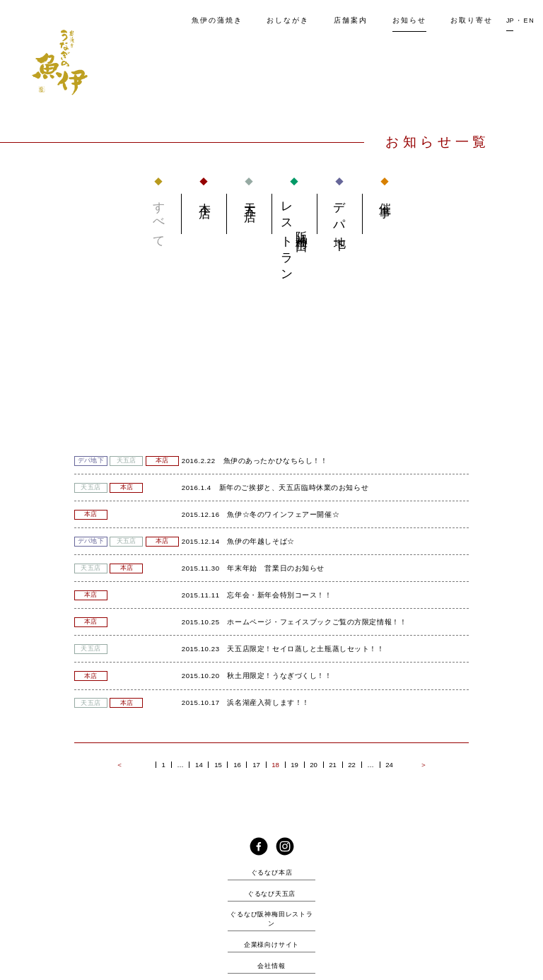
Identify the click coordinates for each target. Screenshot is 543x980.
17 (256, 765)
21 (333, 765)
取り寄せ (472, 20)
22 (352, 765)
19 (294, 765)
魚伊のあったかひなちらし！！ (276, 461)
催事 (385, 197)
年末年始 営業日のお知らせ (276, 568)
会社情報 (271, 966)
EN (529, 21)
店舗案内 (351, 20)
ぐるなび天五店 (271, 894)
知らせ (409, 20)
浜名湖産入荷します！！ (268, 702)
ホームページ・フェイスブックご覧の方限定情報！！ (317, 622)
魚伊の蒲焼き (217, 20)
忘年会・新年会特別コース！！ (279, 595)
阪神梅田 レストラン (294, 236)
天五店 (249, 199)
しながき (288, 20)
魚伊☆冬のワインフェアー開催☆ (283, 514)
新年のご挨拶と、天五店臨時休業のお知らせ (294, 488)
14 (199, 765)
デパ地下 (340, 214)
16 (237, 765)
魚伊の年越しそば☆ (261, 541)
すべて (159, 219)
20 (314, 765)
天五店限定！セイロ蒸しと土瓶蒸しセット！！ (305, 649)
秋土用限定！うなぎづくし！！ (279, 676)
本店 (204, 197)
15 (218, 765)
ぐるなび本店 (272, 873)
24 (389, 765)
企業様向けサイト (271, 945)
